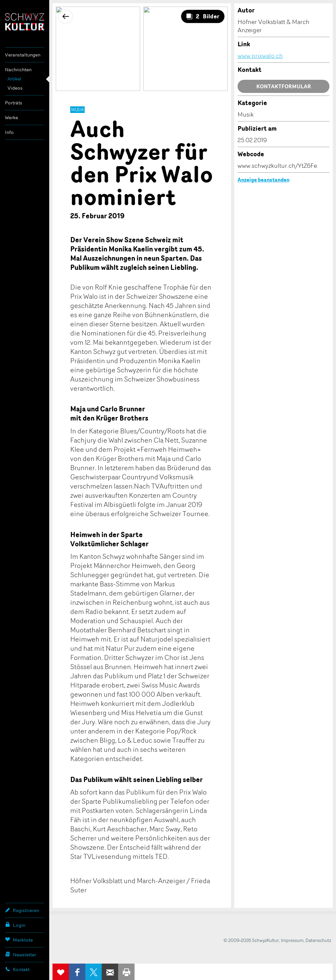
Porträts (14, 103)
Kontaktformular (284, 86)
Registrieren (22, 910)
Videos (15, 88)
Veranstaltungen (23, 55)
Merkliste (19, 940)
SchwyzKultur (25, 22)
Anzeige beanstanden (263, 180)
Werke (11, 117)
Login (15, 925)
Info (9, 132)
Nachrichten (18, 69)
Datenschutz (318, 940)
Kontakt (17, 969)
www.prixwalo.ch (260, 55)
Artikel (14, 79)
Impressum (292, 940)
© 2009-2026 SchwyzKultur (251, 940)
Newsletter (21, 954)
